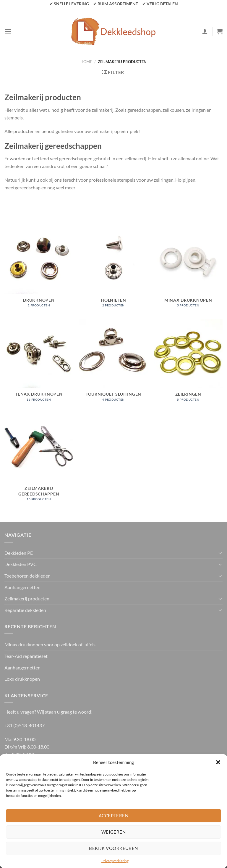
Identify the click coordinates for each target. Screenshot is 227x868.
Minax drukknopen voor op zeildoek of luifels (50, 644)
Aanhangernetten (22, 587)
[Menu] (8, 31)
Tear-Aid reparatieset (26, 656)
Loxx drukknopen (22, 679)
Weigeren (114, 832)
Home (86, 62)
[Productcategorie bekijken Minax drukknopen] (188, 269)
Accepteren (114, 816)
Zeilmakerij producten (27, 598)
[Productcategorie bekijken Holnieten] (113, 269)
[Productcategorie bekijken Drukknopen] (39, 269)
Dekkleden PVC (21, 564)
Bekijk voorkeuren (113, 848)
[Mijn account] (205, 31)
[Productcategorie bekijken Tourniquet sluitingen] (113, 363)
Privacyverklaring (115, 861)
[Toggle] (220, 553)
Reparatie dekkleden (25, 610)
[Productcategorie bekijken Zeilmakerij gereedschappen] (39, 460)
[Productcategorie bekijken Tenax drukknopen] (39, 363)
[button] (218, 762)
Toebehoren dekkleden (27, 576)
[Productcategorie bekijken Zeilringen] (188, 363)
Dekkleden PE (19, 553)
